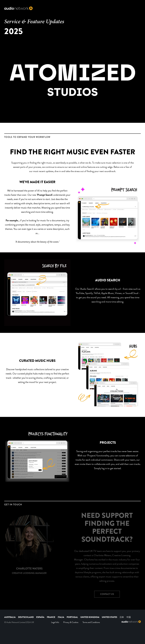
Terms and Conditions (91, 622)
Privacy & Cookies (71, 622)
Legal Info (55, 622)
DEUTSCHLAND (26, 617)
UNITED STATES (110, 617)
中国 (129, 617)
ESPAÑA (40, 617)
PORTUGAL (72, 617)
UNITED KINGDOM (90, 617)
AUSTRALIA (10, 617)
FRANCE (51, 617)
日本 (122, 617)
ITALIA (61, 617)
